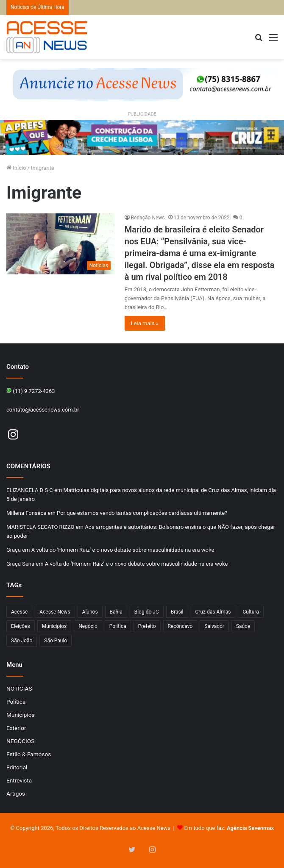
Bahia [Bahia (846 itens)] (116, 612)
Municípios (21, 715)
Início (16, 168)
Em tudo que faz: (229, 828)
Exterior (16, 728)
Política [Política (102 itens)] (118, 626)
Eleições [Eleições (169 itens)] (21, 626)
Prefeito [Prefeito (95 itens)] (147, 626)
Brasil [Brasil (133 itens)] (177, 612)
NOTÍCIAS (19, 688)
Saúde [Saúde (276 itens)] (243, 626)
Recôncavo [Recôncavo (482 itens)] (180, 626)
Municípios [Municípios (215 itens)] (54, 626)
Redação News (148, 218)
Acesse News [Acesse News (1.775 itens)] (55, 612)
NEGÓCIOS (20, 741)
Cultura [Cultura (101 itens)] (251, 612)
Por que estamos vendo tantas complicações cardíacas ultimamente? (142, 513)
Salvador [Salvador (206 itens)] (214, 626)
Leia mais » (145, 323)
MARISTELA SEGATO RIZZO (40, 527)
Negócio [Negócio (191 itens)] (88, 626)
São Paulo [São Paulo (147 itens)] (56, 641)
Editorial (17, 767)
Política (16, 702)
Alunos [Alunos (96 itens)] (90, 612)
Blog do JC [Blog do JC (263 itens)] (147, 612)
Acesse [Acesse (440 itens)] (19, 612)
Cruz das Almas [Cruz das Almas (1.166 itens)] (213, 612)
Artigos (16, 793)
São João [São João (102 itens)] (22, 641)
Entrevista (19, 780)
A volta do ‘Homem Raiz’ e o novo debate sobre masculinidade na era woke (123, 550)
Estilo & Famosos (29, 754)
